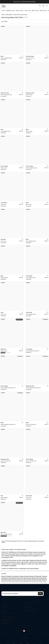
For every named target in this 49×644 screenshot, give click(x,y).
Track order (4, 605)
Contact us (4, 607)
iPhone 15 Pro (35, 578)
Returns (4, 611)
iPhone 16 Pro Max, (21, 578)
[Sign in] (40, 6)
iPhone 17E (32, 576)
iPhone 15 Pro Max (6, 580)
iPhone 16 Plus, (13, 578)
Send (40, 594)
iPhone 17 (4, 576)
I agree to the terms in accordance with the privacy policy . (21, 598)
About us (27, 605)
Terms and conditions (7, 619)
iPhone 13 (44, 580)
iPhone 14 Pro (20, 580)
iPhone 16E (39, 576)
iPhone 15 (29, 578)
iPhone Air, (27, 576)
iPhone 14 (14, 580)
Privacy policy (5, 621)
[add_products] (22, 56)
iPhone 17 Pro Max (19, 576)
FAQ (2, 609)
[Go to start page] (3, 6)
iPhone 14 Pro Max (37, 580)
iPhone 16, (45, 576)
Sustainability (28, 607)
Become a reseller (29, 611)
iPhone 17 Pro (10, 576)
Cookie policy (5, 623)
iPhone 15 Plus (43, 578)
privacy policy (35, 598)
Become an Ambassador (31, 609)
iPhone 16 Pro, (5, 578)
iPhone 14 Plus (28, 580)
